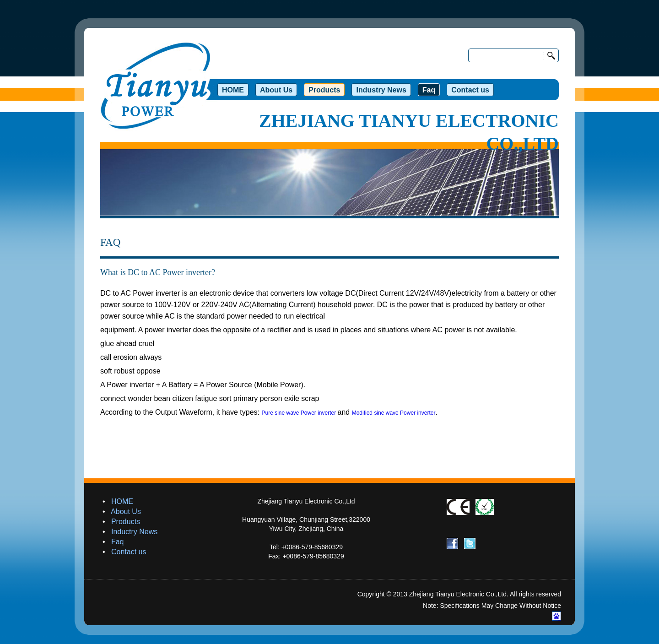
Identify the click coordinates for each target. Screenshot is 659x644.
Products (126, 522)
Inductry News (134, 532)
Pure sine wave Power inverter (299, 413)
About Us (126, 511)
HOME (122, 501)
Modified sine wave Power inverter (394, 413)
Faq (118, 542)
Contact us (129, 552)
